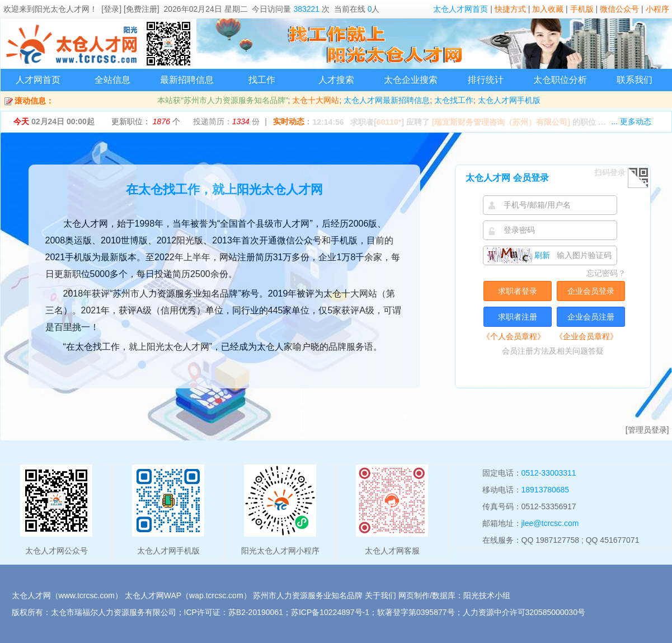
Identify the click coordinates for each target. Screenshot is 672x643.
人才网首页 (38, 80)
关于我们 (380, 595)
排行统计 (486, 80)
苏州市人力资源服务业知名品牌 (308, 595)
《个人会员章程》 (514, 336)
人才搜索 (336, 80)
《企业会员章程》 (586, 336)
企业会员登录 (591, 291)
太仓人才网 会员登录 (507, 178)
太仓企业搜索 (411, 80)
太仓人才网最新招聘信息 (387, 100)
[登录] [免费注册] (130, 9)
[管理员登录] (647, 430)
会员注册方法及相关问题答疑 (553, 351)
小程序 (657, 9)
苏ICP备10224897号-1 (330, 612)
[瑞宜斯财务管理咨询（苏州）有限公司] (501, 122)
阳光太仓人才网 (62, 9)
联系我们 (635, 80)
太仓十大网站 (316, 100)
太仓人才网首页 (460, 9)
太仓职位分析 (560, 80)
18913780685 (546, 490)
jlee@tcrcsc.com (550, 523)
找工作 (262, 80)
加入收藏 (548, 9)
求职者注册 (518, 317)
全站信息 (112, 80)
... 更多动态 (631, 121)
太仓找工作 (454, 100)
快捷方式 (510, 9)
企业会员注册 (591, 317)
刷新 (519, 255)
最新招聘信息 (187, 80)
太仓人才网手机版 (509, 100)
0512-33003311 (549, 473)
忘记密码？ (606, 273)
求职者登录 (518, 291)
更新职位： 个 (146, 121)
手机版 (582, 9)
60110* (389, 122)
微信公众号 (619, 9)
